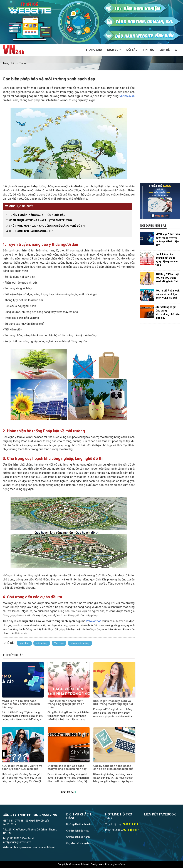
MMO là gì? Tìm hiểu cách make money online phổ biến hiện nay (21, 704)
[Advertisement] (160, 129)
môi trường (42, 643)
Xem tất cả (67, 792)
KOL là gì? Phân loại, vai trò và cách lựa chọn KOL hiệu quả (22, 767)
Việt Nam (59, 643)
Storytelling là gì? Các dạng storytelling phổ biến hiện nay (67, 767)
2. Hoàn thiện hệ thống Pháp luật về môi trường (39, 220)
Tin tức (148, 50)
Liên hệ (165, 50)
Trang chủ (94, 50)
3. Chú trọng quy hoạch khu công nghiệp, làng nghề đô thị (46, 226)
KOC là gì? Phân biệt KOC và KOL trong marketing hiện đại (113, 703)
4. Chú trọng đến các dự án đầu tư (29, 231)
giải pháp (24, 643)
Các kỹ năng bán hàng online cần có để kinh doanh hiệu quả (113, 767)
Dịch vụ (114, 50)
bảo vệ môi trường (80, 643)
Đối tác (132, 50)
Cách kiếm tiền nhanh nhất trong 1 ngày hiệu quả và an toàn (66, 704)
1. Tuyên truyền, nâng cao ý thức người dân (36, 215)
